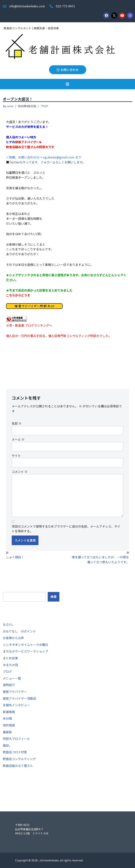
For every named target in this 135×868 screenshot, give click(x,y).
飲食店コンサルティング (19, 759)
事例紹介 (9, 685)
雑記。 (7, 745)
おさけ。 (9, 624)
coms (10, 106)
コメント (20, 472)
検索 (6, 589)
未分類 (7, 718)
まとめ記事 (10, 658)
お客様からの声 (13, 638)
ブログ (44, 106)
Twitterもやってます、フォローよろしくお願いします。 (47, 162)
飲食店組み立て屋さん (18, 766)
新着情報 (9, 712)
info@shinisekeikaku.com (27, 6)
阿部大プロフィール (16, 739)
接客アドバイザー (15, 692)
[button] (67, 84)
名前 (17, 423)
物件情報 (9, 725)
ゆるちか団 (10, 665)
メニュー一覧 (12, 678)
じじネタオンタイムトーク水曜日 (25, 645)
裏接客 (7, 732)
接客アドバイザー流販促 (19, 698)
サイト (16, 456)
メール (18, 439)
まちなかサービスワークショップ (25, 651)
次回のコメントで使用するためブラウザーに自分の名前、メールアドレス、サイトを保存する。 (66, 529)
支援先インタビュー (16, 705)
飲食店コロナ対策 (15, 752)
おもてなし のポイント (19, 631)
